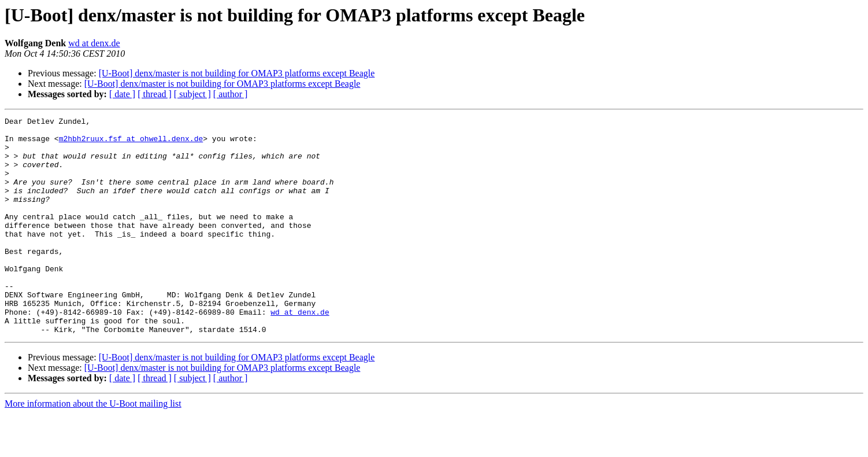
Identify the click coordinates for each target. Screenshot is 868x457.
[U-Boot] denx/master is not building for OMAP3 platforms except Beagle (237, 73)
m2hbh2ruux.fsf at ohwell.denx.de (131, 143)
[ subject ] (192, 94)
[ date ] (122, 94)
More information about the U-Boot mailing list (93, 447)
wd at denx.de (94, 43)
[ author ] (231, 94)
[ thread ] (155, 94)
